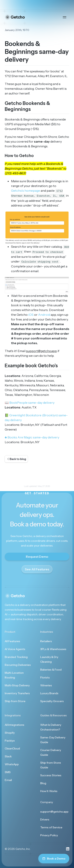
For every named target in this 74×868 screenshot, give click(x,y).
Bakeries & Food (51, 670)
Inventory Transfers (17, 693)
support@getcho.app (54, 812)
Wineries (46, 685)
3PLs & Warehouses (53, 649)
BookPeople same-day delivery (30, 403)
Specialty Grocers (52, 701)
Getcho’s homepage (26, 191)
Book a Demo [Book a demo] (54, 859)
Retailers (46, 641)
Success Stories (51, 775)
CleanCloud (12, 748)
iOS (31, 315)
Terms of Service (51, 827)
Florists (45, 677)
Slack (8, 756)
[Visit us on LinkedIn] (68, 849)
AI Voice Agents (15, 649)
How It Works (49, 791)
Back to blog (16, 459)
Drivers (45, 819)
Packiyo (10, 741)
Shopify (10, 733)
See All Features (37, 569)
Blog (43, 783)
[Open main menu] (65, 17)
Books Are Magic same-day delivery (32, 437)
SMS (8, 772)
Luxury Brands (49, 693)
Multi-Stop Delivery (17, 685)
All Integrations (15, 725)
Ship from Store (15, 701)
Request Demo (37, 557)
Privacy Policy (49, 835)
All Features (12, 641)
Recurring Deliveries (18, 665)
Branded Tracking (16, 657)
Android (44, 315)
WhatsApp (12, 764)
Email (8, 780)
